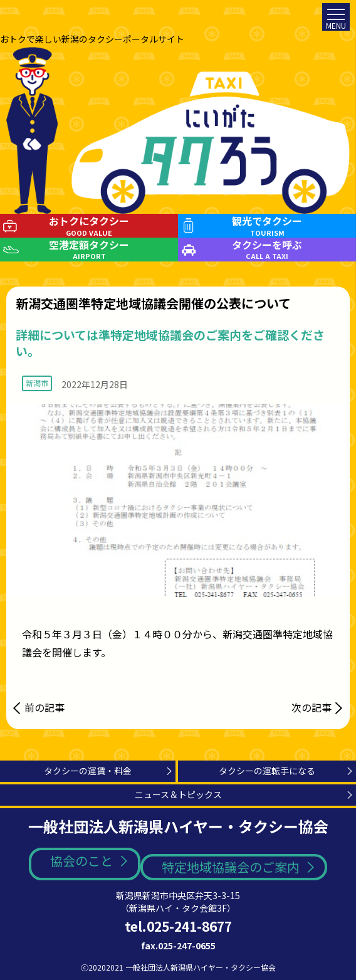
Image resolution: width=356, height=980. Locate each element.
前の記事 (45, 707)
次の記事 (311, 707)
